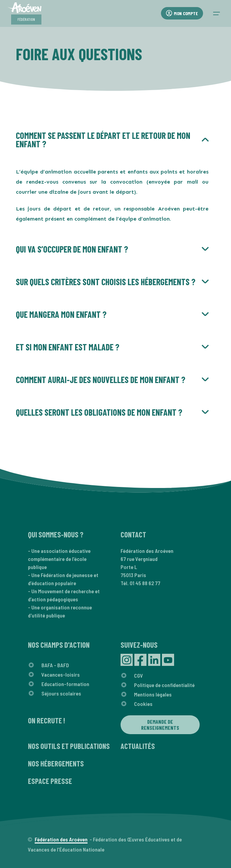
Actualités (138, 746)
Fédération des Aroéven (61, 839)
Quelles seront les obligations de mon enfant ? (99, 412)
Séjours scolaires (61, 693)
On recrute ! (46, 720)
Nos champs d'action (59, 645)
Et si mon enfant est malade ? (68, 347)
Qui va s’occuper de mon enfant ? (72, 249)
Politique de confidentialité (164, 685)
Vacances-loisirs (61, 674)
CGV (139, 675)
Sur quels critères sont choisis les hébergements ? (106, 282)
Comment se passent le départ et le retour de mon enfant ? (103, 140)
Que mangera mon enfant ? (61, 314)
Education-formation (65, 684)
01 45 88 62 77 (145, 583)
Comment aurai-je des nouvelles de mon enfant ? (101, 380)
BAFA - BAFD (55, 665)
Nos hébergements (56, 763)
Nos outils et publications (69, 746)
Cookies (143, 704)
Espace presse (50, 781)
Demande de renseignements (160, 725)
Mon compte (182, 13)
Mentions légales (153, 694)
